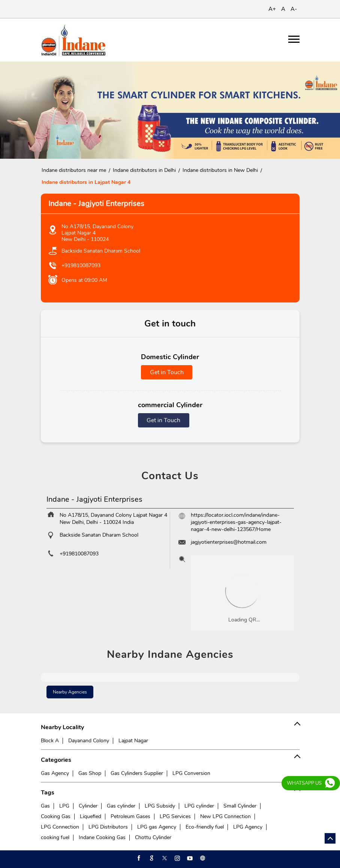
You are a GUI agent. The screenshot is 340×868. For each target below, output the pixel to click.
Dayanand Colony (89, 741)
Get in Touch (167, 372)
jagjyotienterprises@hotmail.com (229, 542)
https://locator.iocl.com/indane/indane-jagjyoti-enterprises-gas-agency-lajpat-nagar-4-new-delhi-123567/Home (236, 522)
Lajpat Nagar (133, 741)
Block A (50, 741)
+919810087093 (81, 266)
